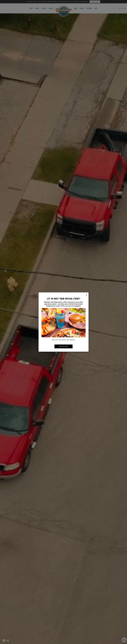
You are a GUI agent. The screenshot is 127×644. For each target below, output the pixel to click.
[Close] (87, 295)
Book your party (63, 346)
